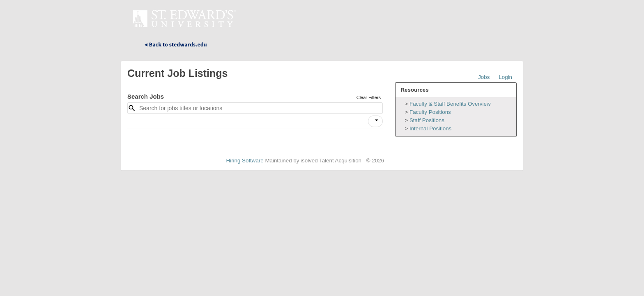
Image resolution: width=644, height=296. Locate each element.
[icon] (377, 120)
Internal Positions (430, 128)
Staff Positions (427, 120)
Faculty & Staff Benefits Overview (450, 104)
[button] (375, 121)
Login (505, 77)
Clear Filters (369, 97)
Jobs (484, 77)
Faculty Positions (430, 112)
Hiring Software (245, 161)
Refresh (408, 161)
